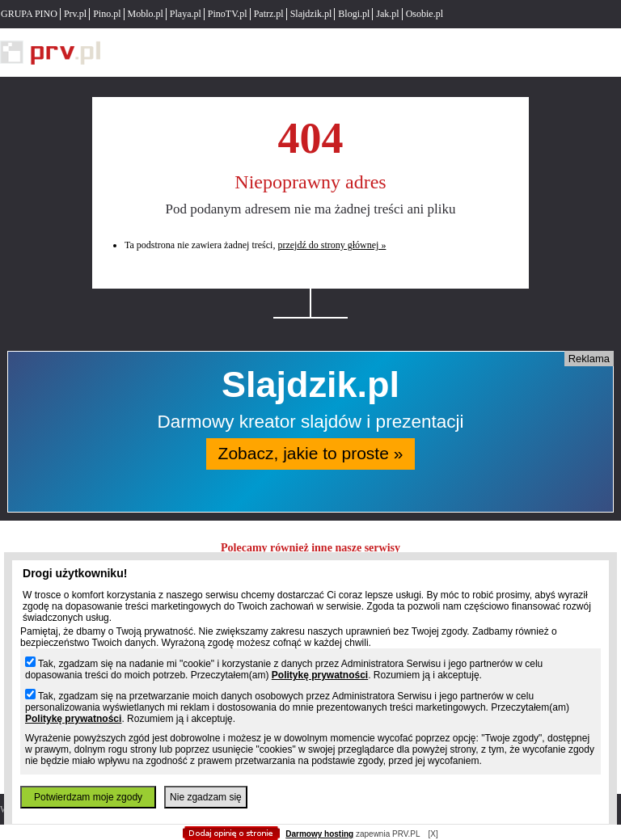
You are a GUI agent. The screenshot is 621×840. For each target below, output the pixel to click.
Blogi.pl (354, 14)
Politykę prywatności (320, 675)
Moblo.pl (146, 14)
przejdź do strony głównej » (332, 245)
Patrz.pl (269, 14)
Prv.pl (75, 14)
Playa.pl (186, 14)
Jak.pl (387, 14)
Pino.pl (107, 14)
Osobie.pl (425, 14)
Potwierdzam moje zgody (88, 797)
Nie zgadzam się (206, 797)
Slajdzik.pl (311, 14)
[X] (433, 834)
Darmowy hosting (319, 834)
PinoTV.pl (228, 14)
